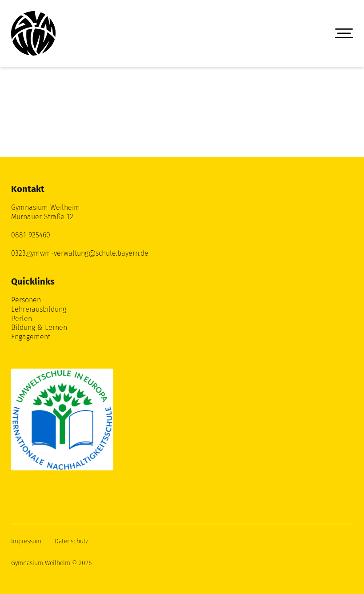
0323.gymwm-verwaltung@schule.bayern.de (80, 253)
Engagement (31, 337)
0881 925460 (31, 235)
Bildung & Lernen (39, 327)
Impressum (26, 541)
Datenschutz (72, 541)
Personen (26, 300)
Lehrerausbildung (39, 309)
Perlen (22, 319)
